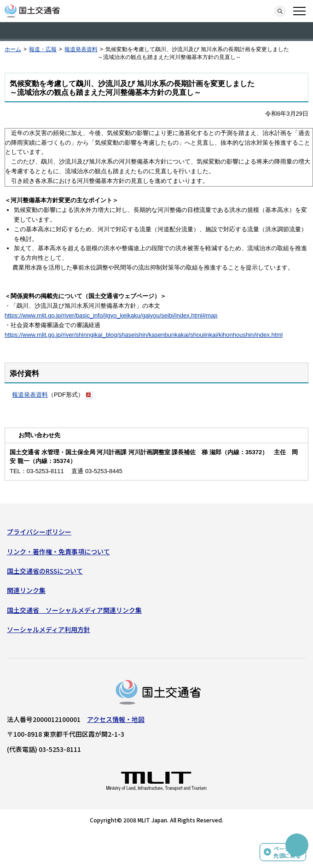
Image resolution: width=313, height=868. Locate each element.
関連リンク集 (26, 590)
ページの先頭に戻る (287, 852)
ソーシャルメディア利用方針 (49, 629)
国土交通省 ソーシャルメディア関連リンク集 (74, 610)
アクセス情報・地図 (116, 719)
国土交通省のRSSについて (45, 571)
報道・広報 (43, 49)
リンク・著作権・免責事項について (58, 551)
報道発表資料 (81, 49)
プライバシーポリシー (39, 532)
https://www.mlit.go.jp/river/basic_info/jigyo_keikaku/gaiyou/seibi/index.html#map (111, 315)
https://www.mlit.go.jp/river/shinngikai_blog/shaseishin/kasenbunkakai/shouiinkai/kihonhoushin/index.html (144, 335)
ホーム (13, 49)
